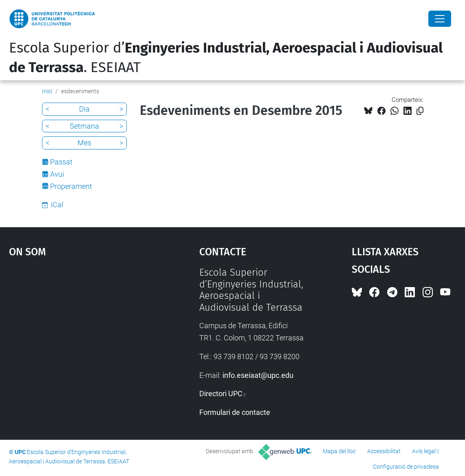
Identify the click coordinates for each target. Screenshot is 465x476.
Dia (84, 109)
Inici (47, 91)
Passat (61, 162)
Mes (84, 143)
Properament (71, 186)
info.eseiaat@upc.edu (258, 375)
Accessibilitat (384, 451)
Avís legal (424, 451)
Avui (57, 174)
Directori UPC (221, 394)
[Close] (440, 19)
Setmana (84, 126)
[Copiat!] (420, 111)
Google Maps (80, 328)
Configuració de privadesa (406, 467)
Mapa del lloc (339, 451)
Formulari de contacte (235, 412)
